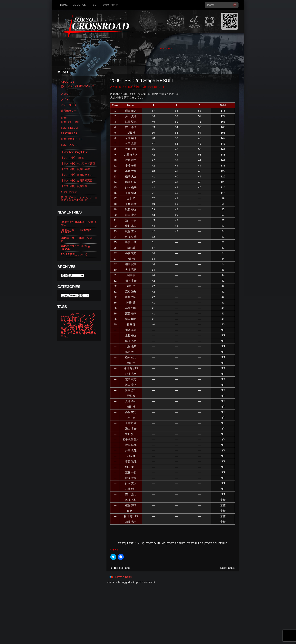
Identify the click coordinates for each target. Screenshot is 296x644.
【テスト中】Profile (72, 158)
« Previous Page (120, 568)
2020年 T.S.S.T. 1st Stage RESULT (76, 231)
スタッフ (66, 94)
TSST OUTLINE (156, 543)
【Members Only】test (74, 152)
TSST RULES (195, 543)
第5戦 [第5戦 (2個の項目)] (64, 336)
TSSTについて (135, 543)
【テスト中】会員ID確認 (75, 169)
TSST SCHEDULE (216, 543)
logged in (127, 582)
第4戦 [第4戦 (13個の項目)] (89, 332)
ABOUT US (79, 5)
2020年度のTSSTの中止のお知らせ (79, 223)
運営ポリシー (69, 111)
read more (166, 48)
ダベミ (65, 99)
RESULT (159, 87)
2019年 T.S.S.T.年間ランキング (78, 239)
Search (235, 5)
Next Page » (228, 568)
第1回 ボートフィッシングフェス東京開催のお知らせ (79, 199)
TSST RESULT (176, 543)
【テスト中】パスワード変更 (78, 163)
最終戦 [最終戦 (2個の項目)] (65, 328)
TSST (94, 5)
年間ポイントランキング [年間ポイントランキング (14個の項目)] (78, 322)
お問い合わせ (111, 5)
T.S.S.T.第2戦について (74, 254)
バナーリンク (69, 105)
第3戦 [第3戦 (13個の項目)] (74, 332)
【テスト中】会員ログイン (77, 175)
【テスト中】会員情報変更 (77, 180)
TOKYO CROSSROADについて (78, 87)
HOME (64, 5)
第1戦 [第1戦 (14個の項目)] (76, 327)
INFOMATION (145, 87)
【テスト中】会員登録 (74, 186)
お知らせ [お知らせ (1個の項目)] (65, 316)
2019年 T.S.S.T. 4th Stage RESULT (76, 247)
